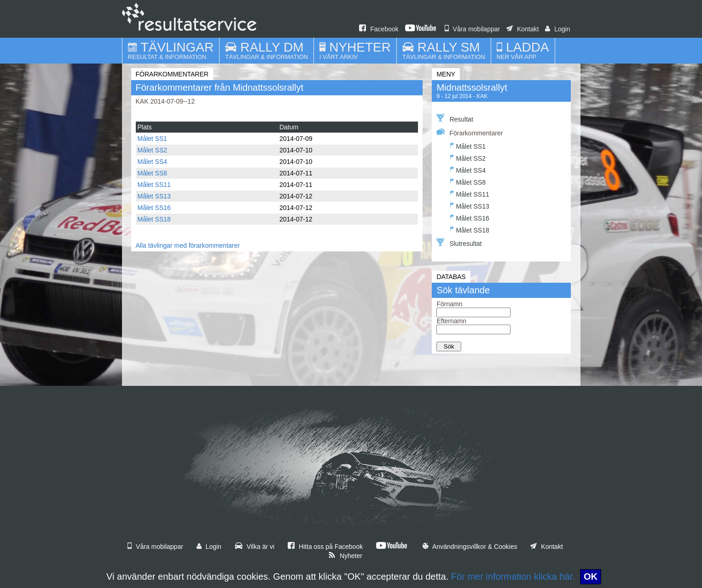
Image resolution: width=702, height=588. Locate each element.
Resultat (455, 118)
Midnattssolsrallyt (472, 87)
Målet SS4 (153, 162)
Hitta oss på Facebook (325, 547)
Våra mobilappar (473, 29)
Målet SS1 (153, 139)
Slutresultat (459, 243)
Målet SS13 (154, 196)
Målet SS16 (154, 208)
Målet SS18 (154, 219)
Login (557, 29)
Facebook (379, 29)
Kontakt (522, 29)
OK (591, 576)
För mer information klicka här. (513, 576)
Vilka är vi (255, 547)
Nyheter (345, 556)
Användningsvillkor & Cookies (470, 547)
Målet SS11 (154, 185)
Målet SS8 (153, 173)
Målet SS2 (153, 150)
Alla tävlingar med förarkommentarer (188, 245)
